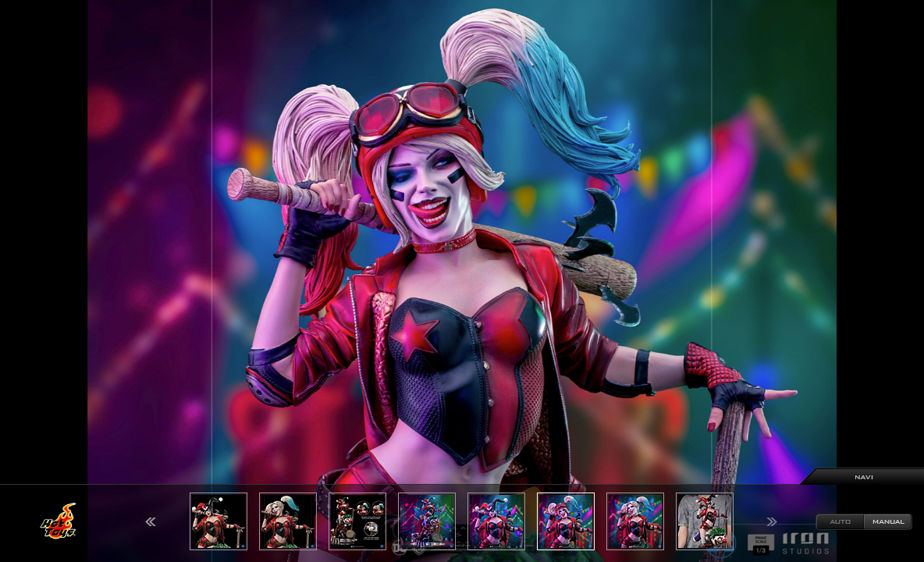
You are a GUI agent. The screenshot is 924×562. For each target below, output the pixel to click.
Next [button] (772, 522)
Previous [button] (151, 522)
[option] (462, 281)
